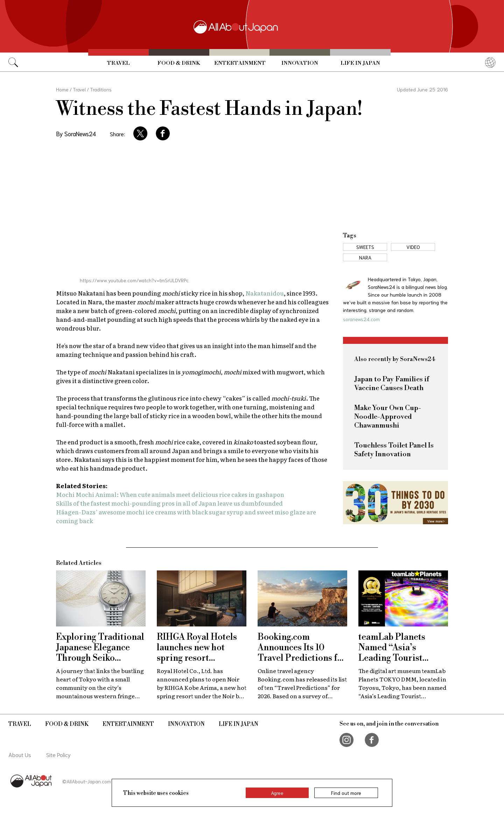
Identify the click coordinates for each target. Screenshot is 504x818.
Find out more (346, 793)
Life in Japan (360, 63)
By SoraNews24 (76, 133)
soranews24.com (361, 319)
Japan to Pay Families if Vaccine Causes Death (392, 384)
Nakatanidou (265, 293)
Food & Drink (179, 63)
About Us (20, 754)
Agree (277, 793)
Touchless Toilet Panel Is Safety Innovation (394, 450)
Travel (118, 63)
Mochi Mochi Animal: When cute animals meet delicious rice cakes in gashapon (170, 494)
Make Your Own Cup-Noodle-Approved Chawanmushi (388, 417)
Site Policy (58, 754)
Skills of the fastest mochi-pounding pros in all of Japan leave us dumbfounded (169, 503)
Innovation (300, 63)
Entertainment (240, 63)
